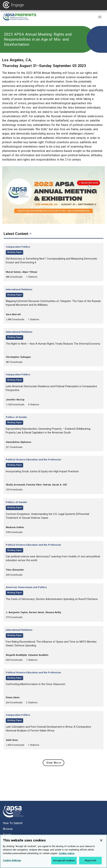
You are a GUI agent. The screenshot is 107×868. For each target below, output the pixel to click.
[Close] (101, 843)
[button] (100, 17)
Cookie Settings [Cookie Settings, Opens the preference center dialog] (12, 863)
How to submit (13, 823)
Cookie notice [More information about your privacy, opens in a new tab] (67, 856)
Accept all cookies (64, 864)
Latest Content (18, 234)
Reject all (90, 864)
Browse (8, 829)
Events (7, 835)
